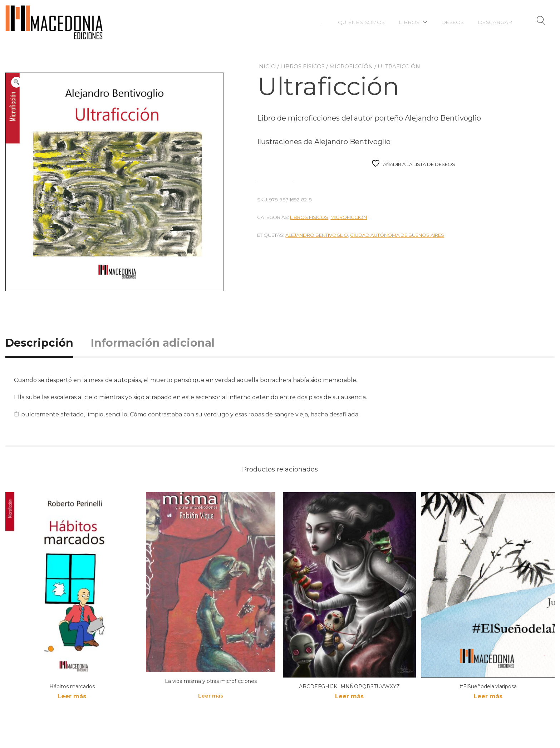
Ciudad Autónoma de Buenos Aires (397, 235)
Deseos (453, 22)
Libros (409, 22)
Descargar (495, 22)
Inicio (266, 66)
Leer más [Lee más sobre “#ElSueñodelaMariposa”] (488, 696)
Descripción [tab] (39, 343)
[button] (16, 82)
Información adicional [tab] (153, 343)
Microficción (351, 66)
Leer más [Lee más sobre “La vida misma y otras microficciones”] (211, 696)
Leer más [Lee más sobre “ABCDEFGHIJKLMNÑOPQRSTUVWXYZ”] (349, 696)
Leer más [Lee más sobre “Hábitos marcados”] (72, 696)
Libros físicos (303, 66)
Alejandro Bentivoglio (317, 235)
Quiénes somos (362, 22)
